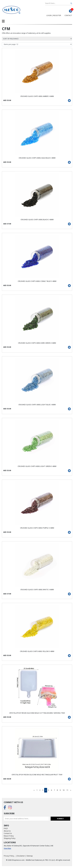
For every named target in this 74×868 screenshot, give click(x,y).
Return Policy (9, 836)
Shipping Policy (10, 838)
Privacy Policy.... (10, 856)
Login (49, 15)
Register (57, 15)
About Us (7, 831)
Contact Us (8, 833)
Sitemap (30, 856)
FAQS (6, 828)
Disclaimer (21, 856)
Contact (68, 15)
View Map (7, 848)
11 (67, 790)
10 (64, 790)
